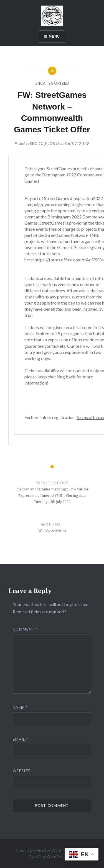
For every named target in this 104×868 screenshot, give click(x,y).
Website (22, 771)
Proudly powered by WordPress (44, 850)
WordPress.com (60, 856)
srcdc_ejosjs (45, 144)
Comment (25, 629)
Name (20, 707)
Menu (54, 37)
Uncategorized (52, 83)
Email (20, 739)
